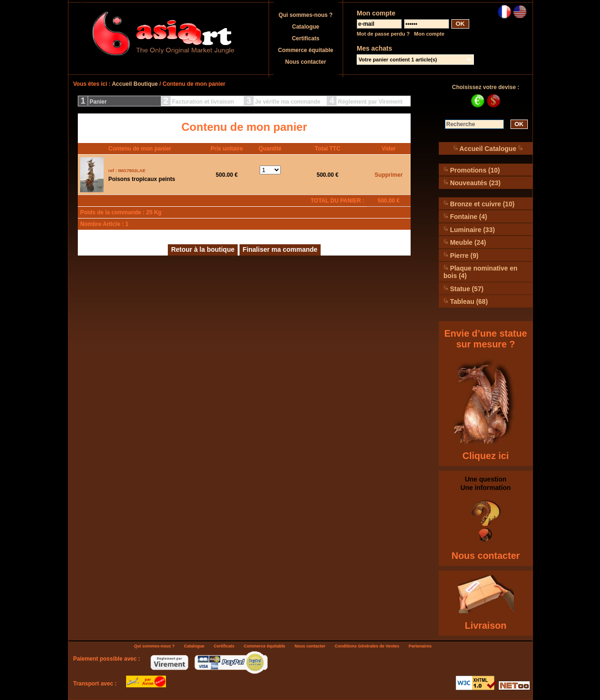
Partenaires (420, 646)
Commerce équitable (306, 50)
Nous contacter (305, 62)
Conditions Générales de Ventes (367, 646)
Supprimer (389, 175)
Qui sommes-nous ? (305, 15)
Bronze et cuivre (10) (479, 204)
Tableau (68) (466, 301)
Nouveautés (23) (472, 183)
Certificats (306, 38)
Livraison (486, 625)
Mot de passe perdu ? (383, 34)
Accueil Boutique (135, 84)
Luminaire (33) (469, 230)
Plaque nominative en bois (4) (480, 272)
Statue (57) (463, 289)
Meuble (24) (465, 242)
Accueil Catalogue (488, 148)
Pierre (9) (461, 255)
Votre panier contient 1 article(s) (398, 60)
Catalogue (306, 27)
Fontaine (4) (465, 216)
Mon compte (429, 34)
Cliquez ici (486, 456)
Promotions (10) (472, 170)
